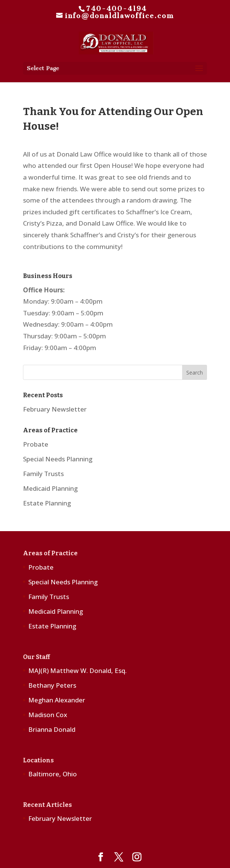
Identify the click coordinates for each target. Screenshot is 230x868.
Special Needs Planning (58, 459)
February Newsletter (55, 409)
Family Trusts (43, 474)
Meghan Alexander (57, 700)
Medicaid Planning (50, 488)
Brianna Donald (52, 729)
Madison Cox (48, 715)
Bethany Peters (52, 685)
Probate (36, 444)
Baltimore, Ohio (53, 774)
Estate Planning (47, 503)
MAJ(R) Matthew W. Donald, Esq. (77, 671)
